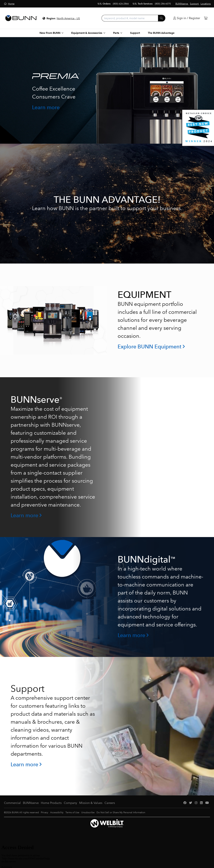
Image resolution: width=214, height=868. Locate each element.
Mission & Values (91, 803)
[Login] (187, 18)
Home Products (51, 803)
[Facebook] (185, 803)
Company (70, 803)
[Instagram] (196, 803)
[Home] (9, 4)
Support (135, 33)
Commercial (12, 803)
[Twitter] (191, 803)
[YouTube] (207, 803)
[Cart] (206, 18)
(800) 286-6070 (163, 4)
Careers (110, 803)
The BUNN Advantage (161, 33)
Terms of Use (72, 812)
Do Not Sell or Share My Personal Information (121, 812)
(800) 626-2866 (121, 4)
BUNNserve (31, 803)
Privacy (45, 812)
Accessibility (57, 812)
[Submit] (162, 18)
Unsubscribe (88, 812)
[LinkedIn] (201, 803)
